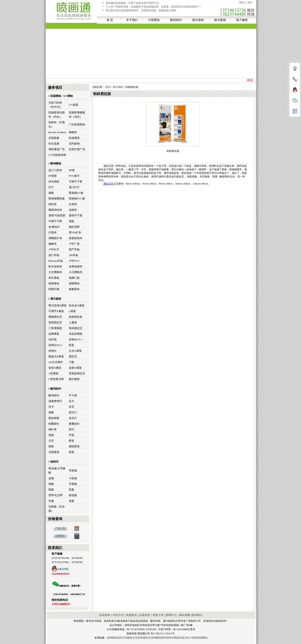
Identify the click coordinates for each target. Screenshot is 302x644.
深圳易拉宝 (144, 638)
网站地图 (185, 615)
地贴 (72, 221)
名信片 (73, 418)
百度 (182, 638)
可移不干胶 (76, 181)
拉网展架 (54, 334)
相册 (51, 412)
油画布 (73, 210)
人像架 (73, 322)
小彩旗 (73, 478)
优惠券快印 (55, 401)
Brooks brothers (57, 132)
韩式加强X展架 (58, 305)
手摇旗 (73, 484)
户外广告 (74, 244)
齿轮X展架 (55, 368)
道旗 (72, 501)
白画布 (73, 204)
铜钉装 (53, 429)
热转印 (53, 462)
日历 (51, 441)
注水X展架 (75, 351)
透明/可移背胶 (57, 215)
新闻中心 (171, 615)
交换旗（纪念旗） (57, 509)
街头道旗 (54, 144)
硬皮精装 (54, 418)
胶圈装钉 (74, 424)
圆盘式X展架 (56, 356)
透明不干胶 (76, 215)
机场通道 (74, 138)
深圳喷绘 (112, 638)
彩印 (72, 429)
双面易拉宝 (55, 322)
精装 (51, 446)
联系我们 (197, 615)
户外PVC (74, 261)
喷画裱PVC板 (77, 198)
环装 (72, 435)
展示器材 (198, 20)
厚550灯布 (75, 232)
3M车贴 (74, 255)
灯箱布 (53, 232)
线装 (72, 452)
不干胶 (73, 395)
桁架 (72, 345)
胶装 (72, 441)
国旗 (51, 490)
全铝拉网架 (76, 334)
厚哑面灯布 (55, 238)
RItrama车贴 (56, 261)
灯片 (51, 187)
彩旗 (72, 490)
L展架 (72, 311)
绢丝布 (53, 204)
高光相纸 (54, 181)
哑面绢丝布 (55, 210)
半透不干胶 (55, 221)
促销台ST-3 (55, 345)
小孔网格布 (76, 272)
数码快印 (176, 20)
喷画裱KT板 (76, 193)
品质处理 (145, 615)
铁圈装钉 (54, 424)
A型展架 (54, 373)
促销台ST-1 (75, 339)
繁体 (250, 3)
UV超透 (74, 105)
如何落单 (105, 615)
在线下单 (158, 615)
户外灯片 (54, 249)
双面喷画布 (76, 238)
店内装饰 (74, 144)
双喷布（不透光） (57, 124)
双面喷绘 (203, 638)
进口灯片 (74, 187)
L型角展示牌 (56, 379)
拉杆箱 (53, 339)
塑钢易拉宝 (55, 317)
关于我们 (132, 20)
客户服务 (242, 20)
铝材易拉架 (76, 317)
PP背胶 (53, 176)
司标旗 (73, 470)
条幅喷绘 (74, 289)
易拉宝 (73, 356)
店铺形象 (54, 138)
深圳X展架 (173, 638)
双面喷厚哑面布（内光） (77, 115)
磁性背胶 (74, 227)
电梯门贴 (74, 278)
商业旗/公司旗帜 (57, 470)
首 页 (110, 20)
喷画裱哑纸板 (57, 198)
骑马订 (73, 412)
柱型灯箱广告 (77, 149)
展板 (51, 193)
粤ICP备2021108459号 (163, 634)
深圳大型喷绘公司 (128, 638)
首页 (108, 87)
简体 (242, 3)
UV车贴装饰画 (57, 155)
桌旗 (51, 478)
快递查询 (131, 615)
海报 (51, 435)
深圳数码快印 (159, 638)
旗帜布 (53, 244)
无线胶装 (54, 452)
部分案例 (220, 20)
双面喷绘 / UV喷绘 (60, 96)
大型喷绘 (154, 20)
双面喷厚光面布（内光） (57, 115)
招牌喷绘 (74, 283)
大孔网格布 (55, 272)
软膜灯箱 (54, 289)
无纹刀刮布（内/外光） (56, 105)
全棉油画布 (76, 266)
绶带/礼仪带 (56, 495)
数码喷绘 (55, 163)
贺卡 (51, 407)
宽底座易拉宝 (77, 373)
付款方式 (118, 615)
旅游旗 (73, 495)
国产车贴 (74, 249)
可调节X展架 (56, 311)
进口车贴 (54, 255)
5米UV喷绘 (191, 638)
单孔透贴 (54, 278)
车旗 (51, 501)
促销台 (53, 351)
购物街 (73, 132)
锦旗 (51, 484)
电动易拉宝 (76, 328)
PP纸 (72, 170)
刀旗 (72, 362)
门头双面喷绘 (77, 124)
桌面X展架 (75, 368)
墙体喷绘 (54, 283)
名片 (72, 401)
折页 (72, 407)
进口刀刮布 (55, 170)
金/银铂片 (54, 227)
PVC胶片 (74, 176)
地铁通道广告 (57, 149)
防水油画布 (55, 266)
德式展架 (74, 379)
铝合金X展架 (77, 305)
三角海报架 (55, 328)
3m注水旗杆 (56, 362)
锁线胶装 (74, 446)
